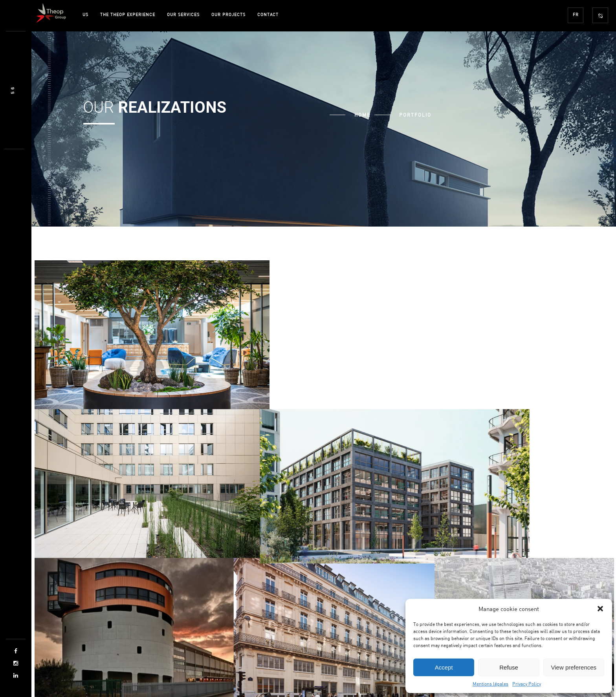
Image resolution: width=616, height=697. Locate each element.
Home (362, 115)
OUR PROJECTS (228, 14)
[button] (600, 609)
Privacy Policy (527, 684)
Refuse (509, 667)
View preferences (574, 667)
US (85, 14)
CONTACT (268, 14)
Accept (444, 667)
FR (576, 14)
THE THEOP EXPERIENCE (128, 14)
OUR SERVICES (183, 14)
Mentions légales (490, 684)
